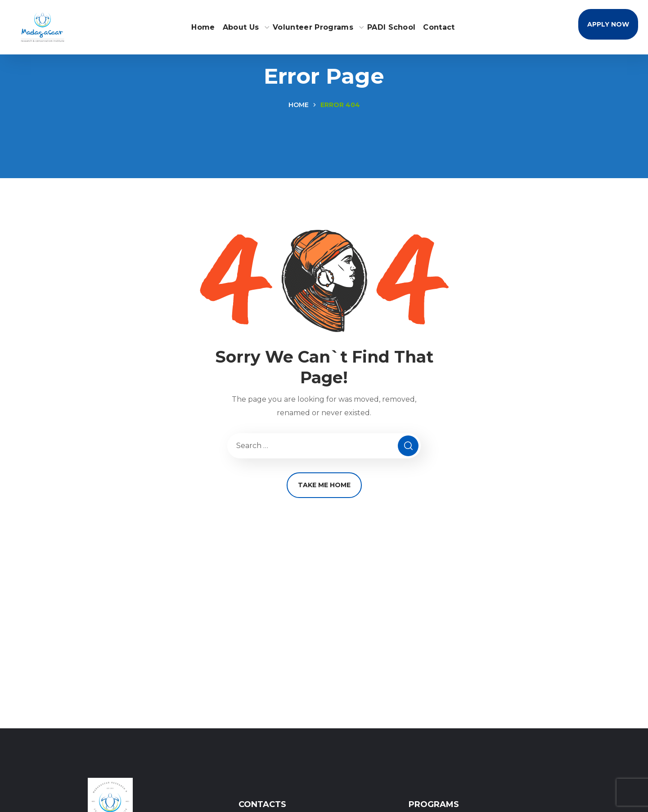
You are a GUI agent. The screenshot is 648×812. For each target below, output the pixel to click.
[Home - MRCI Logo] (43, 26)
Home (299, 105)
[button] (608, 24)
